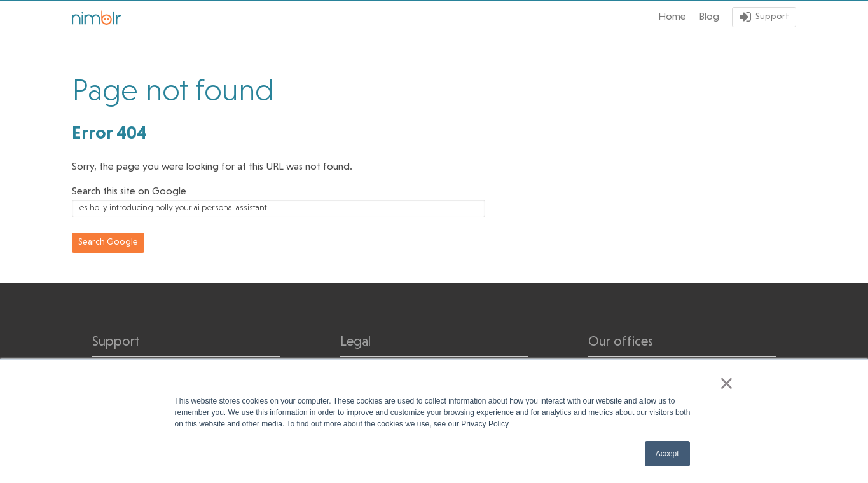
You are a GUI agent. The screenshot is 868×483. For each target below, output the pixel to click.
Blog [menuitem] (709, 17)
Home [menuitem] (672, 17)
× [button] (727, 383)
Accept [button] (667, 454)
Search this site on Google (129, 192)
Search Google (108, 242)
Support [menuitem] (772, 17)
